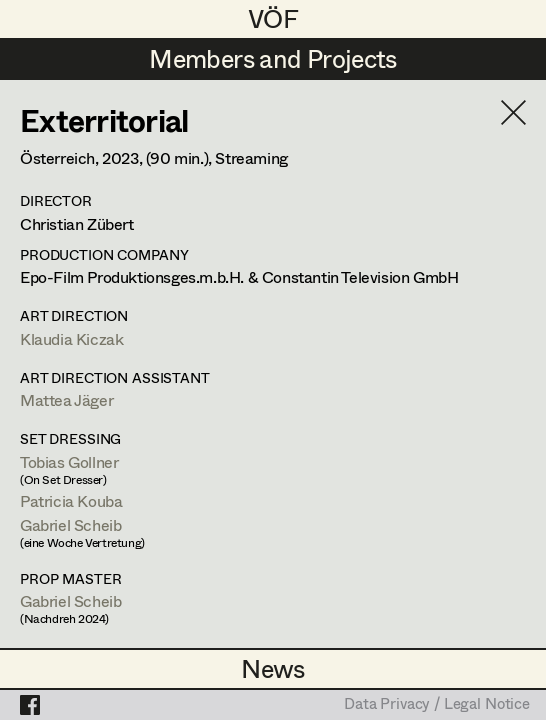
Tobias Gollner (69, 461)
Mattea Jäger (66, 399)
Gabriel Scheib (70, 524)
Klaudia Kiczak (71, 338)
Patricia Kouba (71, 500)
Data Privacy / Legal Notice (437, 705)
